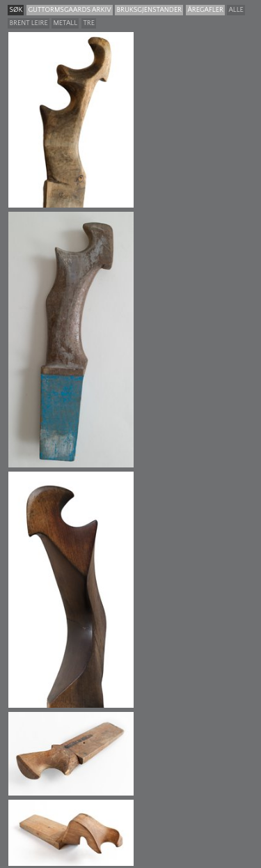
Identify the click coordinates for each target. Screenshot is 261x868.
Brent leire (28, 23)
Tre (89, 23)
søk (16, 10)
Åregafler (205, 10)
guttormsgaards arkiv (69, 10)
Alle (236, 10)
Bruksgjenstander (149, 10)
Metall (65, 23)
